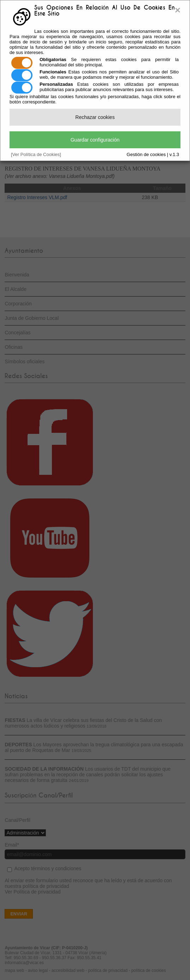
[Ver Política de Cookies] (36, 154)
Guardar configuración (95, 140)
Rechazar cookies (95, 117)
